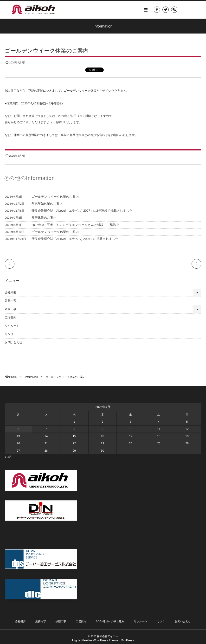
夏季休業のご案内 (44, 218)
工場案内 (10, 318)
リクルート (12, 326)
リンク (9, 334)
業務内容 (10, 301)
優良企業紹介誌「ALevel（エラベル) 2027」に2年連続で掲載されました (82, 211)
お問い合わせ (13, 342)
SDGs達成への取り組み (110, 622)
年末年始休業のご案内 (47, 204)
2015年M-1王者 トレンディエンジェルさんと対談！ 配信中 (75, 225)
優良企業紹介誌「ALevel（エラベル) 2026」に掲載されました (75, 239)
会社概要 (10, 292)
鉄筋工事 (10, 309)
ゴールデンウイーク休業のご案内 (55, 197)
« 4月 (8, 457)
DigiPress (127, 640)
